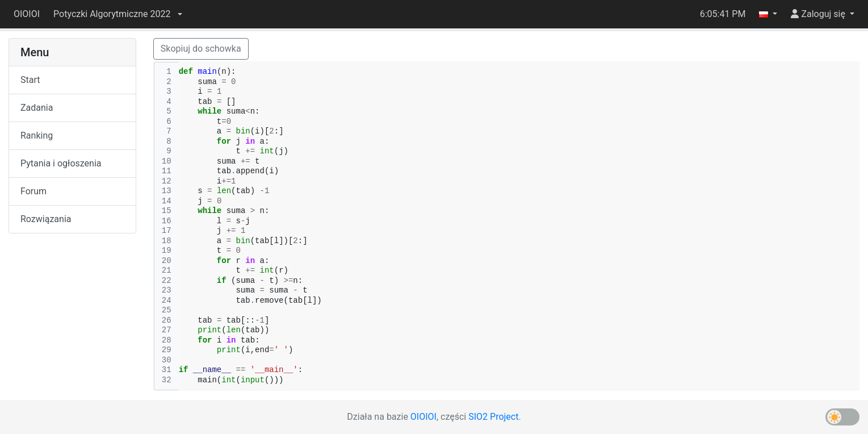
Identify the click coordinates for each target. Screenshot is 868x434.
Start (30, 80)
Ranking (37, 135)
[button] (118, 14)
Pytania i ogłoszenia (61, 163)
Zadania (37, 108)
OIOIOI (27, 14)
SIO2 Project (493, 417)
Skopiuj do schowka (201, 49)
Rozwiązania (46, 219)
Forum (33, 191)
